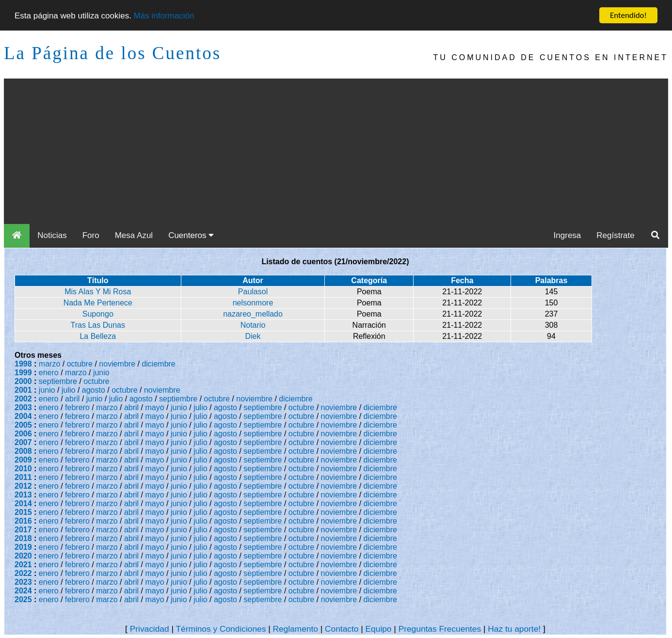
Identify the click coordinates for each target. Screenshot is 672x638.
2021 (23, 565)
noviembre (117, 364)
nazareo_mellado (253, 314)
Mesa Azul (134, 235)
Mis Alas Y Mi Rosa (98, 292)
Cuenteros (191, 235)
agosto (94, 390)
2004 (23, 416)
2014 (23, 503)
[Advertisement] (336, 151)
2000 (23, 381)
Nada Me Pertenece (98, 303)
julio (68, 390)
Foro (91, 235)
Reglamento (295, 629)
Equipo (379, 629)
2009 (23, 460)
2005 (23, 425)
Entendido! (628, 15)
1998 (23, 364)
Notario (253, 325)
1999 (23, 373)
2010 (23, 469)
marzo (49, 364)
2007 (23, 442)
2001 (23, 390)
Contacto (342, 629)
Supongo (98, 314)
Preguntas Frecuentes (440, 629)
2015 (23, 512)
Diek (253, 336)
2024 (23, 591)
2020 (23, 556)
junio (101, 373)
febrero (77, 407)
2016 (23, 521)
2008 (23, 451)
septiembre (58, 381)
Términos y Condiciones (221, 629)
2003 (23, 407)
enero (49, 373)
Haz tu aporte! (514, 629)
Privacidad (150, 629)
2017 (23, 530)
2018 (23, 538)
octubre (80, 364)
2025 (23, 599)
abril (72, 399)
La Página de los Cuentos (112, 53)
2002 (23, 399)
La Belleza (98, 336)
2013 (23, 495)
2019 (23, 547)
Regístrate (615, 235)
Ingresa (568, 235)
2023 (23, 582)
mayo (155, 407)
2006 (23, 434)
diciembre (158, 364)
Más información (164, 16)
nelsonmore (253, 303)
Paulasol (253, 292)
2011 (23, 477)
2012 (23, 486)
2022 (23, 573)
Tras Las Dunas (98, 325)
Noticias (52, 235)
